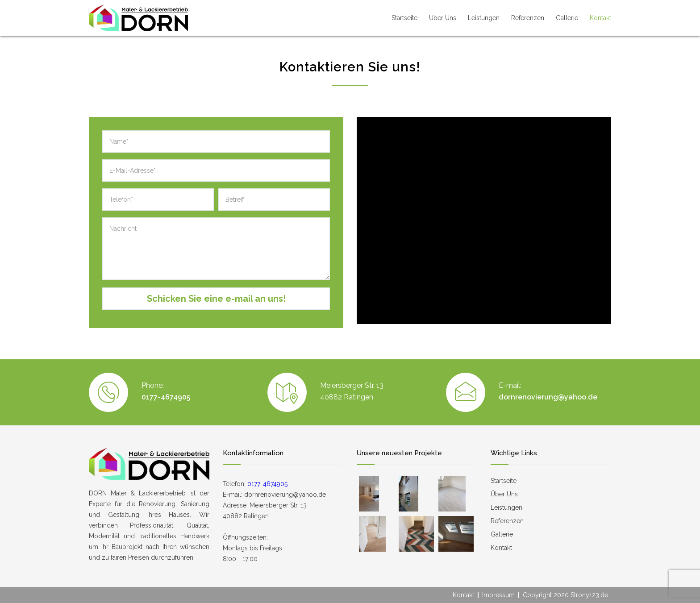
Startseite (404, 18)
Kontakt (600, 18)
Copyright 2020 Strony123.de (565, 595)
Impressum (498, 595)
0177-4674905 (166, 397)
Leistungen (484, 18)
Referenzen (528, 18)
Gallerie (567, 18)
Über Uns (443, 18)
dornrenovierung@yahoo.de (548, 397)
